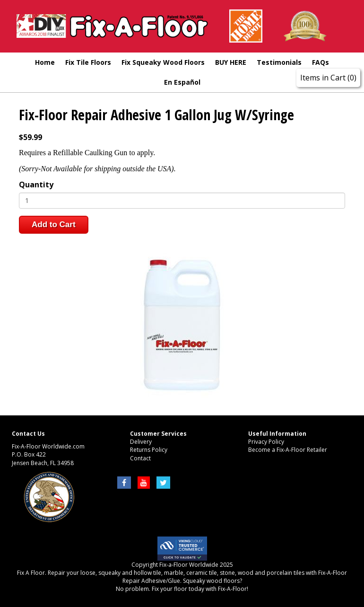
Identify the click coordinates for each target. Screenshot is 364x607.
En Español (182, 82)
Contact (140, 458)
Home (45, 62)
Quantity (36, 185)
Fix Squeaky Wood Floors (163, 62)
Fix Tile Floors (88, 62)
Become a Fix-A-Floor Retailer (288, 450)
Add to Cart (54, 224)
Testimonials (279, 62)
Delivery (141, 442)
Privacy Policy (266, 442)
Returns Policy (149, 450)
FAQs (321, 62)
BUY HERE (231, 62)
